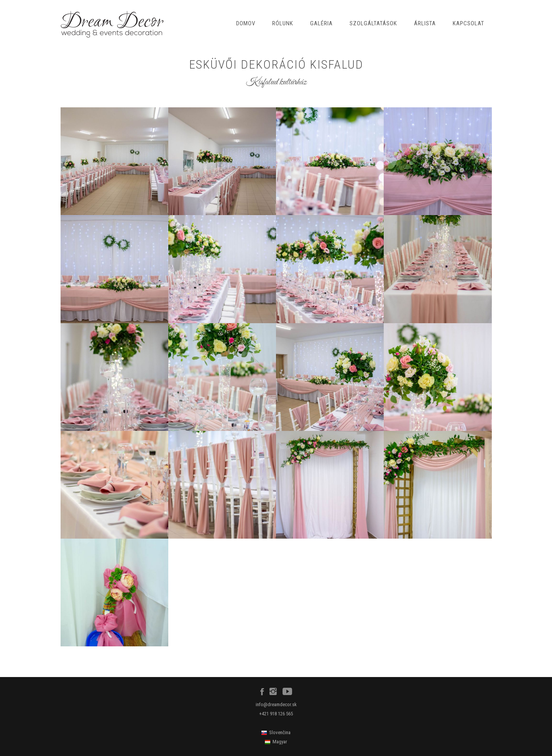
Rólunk (283, 23)
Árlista (425, 23)
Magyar (280, 742)
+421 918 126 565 (276, 714)
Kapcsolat (468, 23)
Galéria (321, 23)
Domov (246, 23)
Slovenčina (280, 732)
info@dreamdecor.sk (276, 704)
